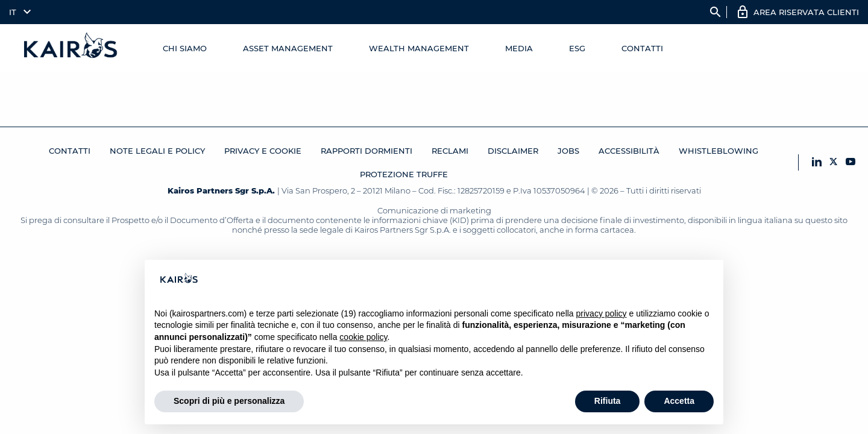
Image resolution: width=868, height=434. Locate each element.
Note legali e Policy (157, 151)
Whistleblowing (719, 151)
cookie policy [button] (363, 337)
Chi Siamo (185, 48)
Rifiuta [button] (608, 401)
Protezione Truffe (404, 174)
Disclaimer (513, 151)
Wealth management (419, 48)
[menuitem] (17, 12)
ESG (577, 48)
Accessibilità (629, 151)
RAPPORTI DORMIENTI (366, 151)
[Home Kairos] (71, 48)
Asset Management (288, 48)
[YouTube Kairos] (851, 162)
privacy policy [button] (602, 313)
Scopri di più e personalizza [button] (229, 401)
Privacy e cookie (263, 151)
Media (519, 48)
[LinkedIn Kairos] (817, 162)
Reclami (450, 151)
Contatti (642, 48)
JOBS (568, 151)
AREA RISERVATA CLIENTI (806, 12)
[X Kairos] (834, 162)
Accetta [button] (679, 401)
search (715, 12)
